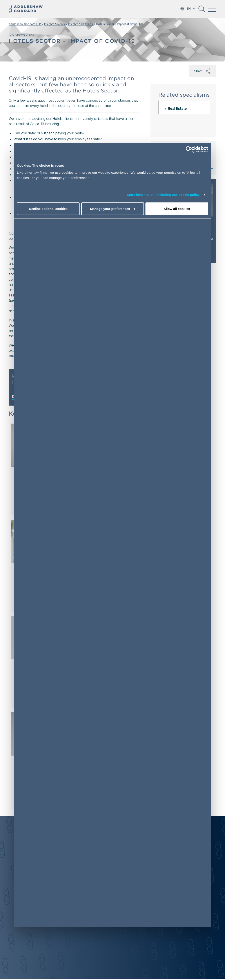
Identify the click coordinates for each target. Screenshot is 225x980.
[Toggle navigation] (212, 9)
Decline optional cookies (48, 209)
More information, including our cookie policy (163, 195)
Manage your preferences (113, 209)
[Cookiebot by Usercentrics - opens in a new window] (189, 150)
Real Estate (177, 108)
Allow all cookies (177, 209)
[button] (202, 10)
